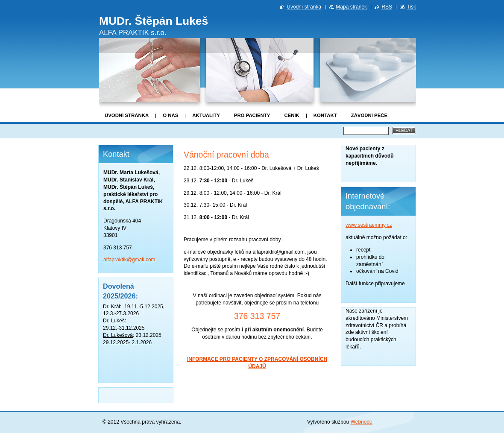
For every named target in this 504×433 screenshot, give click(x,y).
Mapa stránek (351, 7)
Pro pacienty (252, 115)
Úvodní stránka (127, 115)
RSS (387, 7)
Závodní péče (369, 115)
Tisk (411, 7)
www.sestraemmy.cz (369, 225)
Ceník (292, 115)
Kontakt (325, 115)
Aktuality (206, 115)
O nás (170, 115)
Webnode (362, 422)
